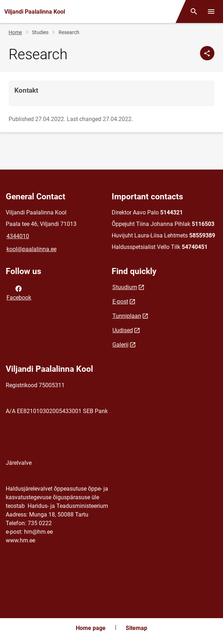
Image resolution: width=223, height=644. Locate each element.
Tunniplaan (127, 316)
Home (15, 32)
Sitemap (136, 628)
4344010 (18, 236)
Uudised (123, 330)
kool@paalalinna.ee (31, 249)
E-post (120, 302)
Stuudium (125, 287)
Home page (91, 628)
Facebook (19, 292)
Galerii (120, 345)
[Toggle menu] (211, 11)
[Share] (207, 53)
